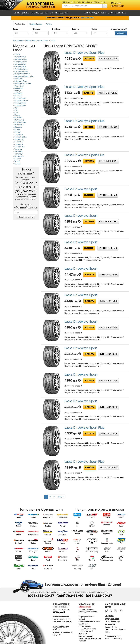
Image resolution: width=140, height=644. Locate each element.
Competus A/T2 (21, 59)
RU (54, 635)
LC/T (16, 108)
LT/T (16, 113)
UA (60, 635)
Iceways (18, 91)
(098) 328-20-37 (69, 2)
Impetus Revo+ (20, 103)
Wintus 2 (18, 164)
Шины (17, 13)
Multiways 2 (19, 120)
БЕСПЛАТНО (87, 18)
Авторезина (40, 4)
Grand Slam (19, 86)
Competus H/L (20, 64)
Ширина (36, 29)
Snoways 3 (19, 142)
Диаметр (76, 29)
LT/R (16, 110)
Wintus (17, 161)
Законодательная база (88, 612)
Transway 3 (19, 154)
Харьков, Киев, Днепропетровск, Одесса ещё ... (115, 630)
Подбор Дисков (36, 24)
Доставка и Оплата (87, 609)
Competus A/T (20, 57)
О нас (111, 13)
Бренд (16, 29)
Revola (17, 130)
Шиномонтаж (85, 607)
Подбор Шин (20, 24)
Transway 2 (19, 152)
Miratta (17, 115)
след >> (61, 497)
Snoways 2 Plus (21, 137)
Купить (89, 59)
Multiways (18, 118)
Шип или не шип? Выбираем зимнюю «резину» (86, 634)
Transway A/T (20, 156)
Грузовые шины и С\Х (42, 13)
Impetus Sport (20, 105)
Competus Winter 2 (22, 74)
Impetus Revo (20, 98)
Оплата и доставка (95, 13)
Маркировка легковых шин (90, 622)
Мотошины (61, 13)
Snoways (18, 132)
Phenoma (18, 127)
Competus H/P (20, 67)
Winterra (18, 159)
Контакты (121, 13)
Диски (25, 13)
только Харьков (119, 29)
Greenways (19, 88)
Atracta (17, 54)
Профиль (56, 29)
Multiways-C (19, 125)
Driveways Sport (21, 81)
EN (57, 635)
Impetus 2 (18, 96)
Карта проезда (59, 612)
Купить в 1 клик (108, 59)
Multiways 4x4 (20, 122)
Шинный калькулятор (87, 629)
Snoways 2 (19, 135)
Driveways (18, 79)
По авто (49, 24)
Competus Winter (21, 71)
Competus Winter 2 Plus (24, 76)
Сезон (94, 29)
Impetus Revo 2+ (21, 101)
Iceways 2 (18, 93)
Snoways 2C (19, 139)
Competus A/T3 (21, 62)
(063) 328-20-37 (99, 2)
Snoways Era (19, 147)
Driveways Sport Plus (23, 84)
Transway (18, 149)
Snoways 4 (19, 144)
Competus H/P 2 (21, 69)
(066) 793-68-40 (84, 2)
